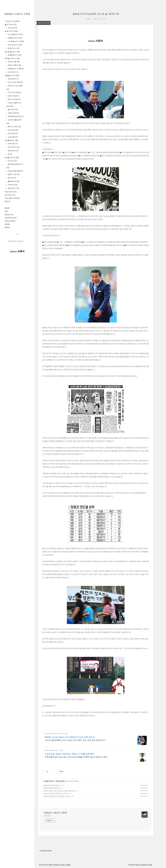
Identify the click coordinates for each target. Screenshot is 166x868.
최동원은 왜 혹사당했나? (52, 788)
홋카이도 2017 (14, 127)
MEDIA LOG (9, 215)
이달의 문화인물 (15, 171)
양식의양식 (10, 195)
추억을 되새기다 (12, 58)
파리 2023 (13, 130)
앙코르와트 (13, 79)
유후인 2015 (13, 113)
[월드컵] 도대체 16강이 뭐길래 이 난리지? (57, 796)
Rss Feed (42, 865)
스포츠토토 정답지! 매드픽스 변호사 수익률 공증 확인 (69, 754)
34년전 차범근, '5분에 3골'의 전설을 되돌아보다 (59, 791)
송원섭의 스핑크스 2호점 (17, 14)
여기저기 (12, 161)
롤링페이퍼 (13, 181)
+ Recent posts (45, 851)
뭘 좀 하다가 (11, 31)
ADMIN (7, 224)
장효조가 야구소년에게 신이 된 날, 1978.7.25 (96, 14)
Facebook (56, 865)
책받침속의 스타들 (16, 69)
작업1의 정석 (11, 192)
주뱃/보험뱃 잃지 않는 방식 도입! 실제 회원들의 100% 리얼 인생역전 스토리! (76, 757)
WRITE (7, 227)
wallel (150, 865)
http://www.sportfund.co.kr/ (54, 734)
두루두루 (13, 144)
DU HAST (47, 816)
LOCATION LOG (11, 218)
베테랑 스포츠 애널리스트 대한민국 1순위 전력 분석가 (70, 737)
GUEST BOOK (10, 221)
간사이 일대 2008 (15, 82)
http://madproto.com (52, 750)
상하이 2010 (13, 96)
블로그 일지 (11, 24)
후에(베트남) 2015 (15, 116)
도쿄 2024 (12, 133)
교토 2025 (12, 137)
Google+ (68, 865)
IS (10, 154)
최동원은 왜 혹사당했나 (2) (53, 785)
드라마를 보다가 (16, 41)
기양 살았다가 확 (12, 198)
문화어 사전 (14, 174)
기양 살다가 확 (12, 21)
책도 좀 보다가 (15, 45)
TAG (6, 211)
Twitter (50, 865)
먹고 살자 (12, 28)
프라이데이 (13, 147)
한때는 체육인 (14, 65)
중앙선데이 (13, 151)
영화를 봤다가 (14, 55)
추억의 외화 (14, 62)
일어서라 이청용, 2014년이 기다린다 (56, 793)
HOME (7, 208)
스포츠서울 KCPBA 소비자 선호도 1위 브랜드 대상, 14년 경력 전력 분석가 (75, 740)
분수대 (12, 178)
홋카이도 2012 (14, 99)
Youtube (62, 865)
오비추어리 (13, 72)
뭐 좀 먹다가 (13, 48)
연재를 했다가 (11, 140)
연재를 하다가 (12, 158)
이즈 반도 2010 (14, 92)
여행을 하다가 (12, 76)
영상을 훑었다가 (12, 52)
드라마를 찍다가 (15, 34)
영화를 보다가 (15, 38)
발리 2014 (12, 109)
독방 (7, 201)
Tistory (138, 865)
